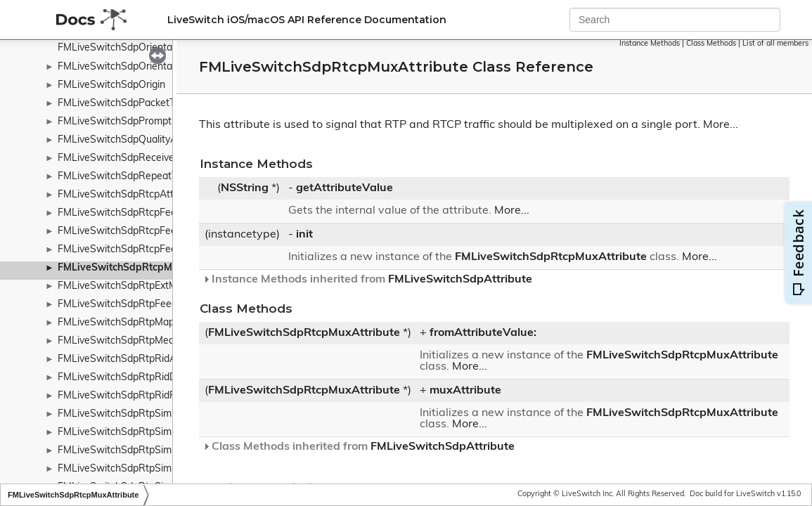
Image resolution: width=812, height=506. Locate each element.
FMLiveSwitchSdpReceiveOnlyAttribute (146, 158)
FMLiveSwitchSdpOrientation (123, 48)
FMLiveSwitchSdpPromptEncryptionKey (147, 122)
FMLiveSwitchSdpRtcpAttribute (129, 195)
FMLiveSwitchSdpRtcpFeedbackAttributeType (161, 250)
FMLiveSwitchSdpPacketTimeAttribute (144, 104)
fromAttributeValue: (483, 333)
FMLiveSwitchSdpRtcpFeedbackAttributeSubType (170, 232)
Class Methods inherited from (359, 447)
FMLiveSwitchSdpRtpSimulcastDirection (148, 433)
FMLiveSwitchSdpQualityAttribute (134, 140)
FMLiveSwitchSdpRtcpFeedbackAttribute (150, 213)
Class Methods (711, 44)
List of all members (775, 44)
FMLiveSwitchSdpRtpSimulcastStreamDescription (170, 469)
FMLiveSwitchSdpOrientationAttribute (143, 67)
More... (721, 125)
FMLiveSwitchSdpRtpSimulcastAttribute (148, 414)
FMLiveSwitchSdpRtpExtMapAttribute (143, 286)
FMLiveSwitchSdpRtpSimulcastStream (144, 451)
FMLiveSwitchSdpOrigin (111, 85)
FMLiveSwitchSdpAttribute (460, 280)
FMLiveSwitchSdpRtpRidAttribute (134, 359)
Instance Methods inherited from (367, 280)
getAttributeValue (344, 188)
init (304, 235)
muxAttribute (465, 391)
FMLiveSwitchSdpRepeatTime (125, 177)
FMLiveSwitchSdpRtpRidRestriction (138, 396)
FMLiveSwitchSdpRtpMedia (120, 341)
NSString (245, 188)
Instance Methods (650, 44)
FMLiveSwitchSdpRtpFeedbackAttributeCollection (170, 305)
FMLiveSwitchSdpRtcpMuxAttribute (142, 268)
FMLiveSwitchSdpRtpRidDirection (134, 378)
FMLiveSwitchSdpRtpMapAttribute (136, 323)
